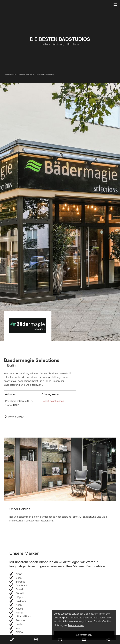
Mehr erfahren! (76, 625)
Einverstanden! (84, 635)
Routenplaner (36, 639)
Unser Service (26, 74)
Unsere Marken (45, 74)
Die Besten (60, 39)
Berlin (45, 44)
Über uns (10, 74)
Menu (114, 3)
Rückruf (12, 639)
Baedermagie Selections (65, 44)
